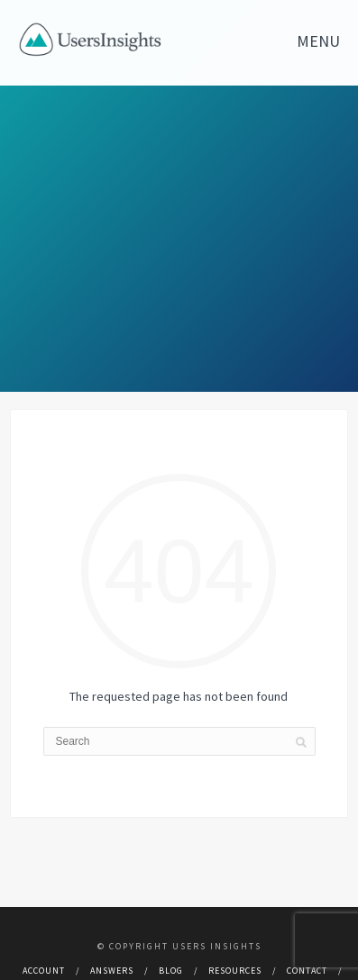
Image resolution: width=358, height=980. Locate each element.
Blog (171, 971)
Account (44, 971)
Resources (235, 971)
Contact (307, 971)
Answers (112, 971)
